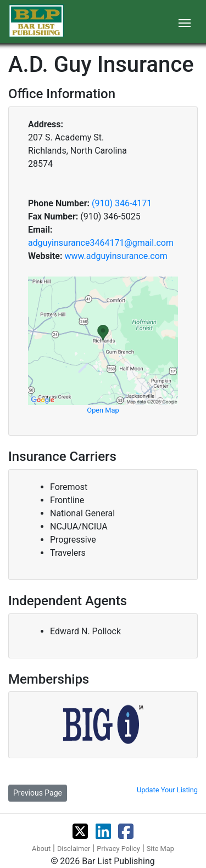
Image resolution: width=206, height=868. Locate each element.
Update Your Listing (167, 790)
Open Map (103, 410)
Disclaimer (74, 849)
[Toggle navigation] (185, 22)
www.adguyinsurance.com (116, 256)
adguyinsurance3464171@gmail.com (101, 243)
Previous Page (38, 793)
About (41, 849)
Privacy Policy (118, 849)
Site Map (160, 849)
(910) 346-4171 (122, 203)
